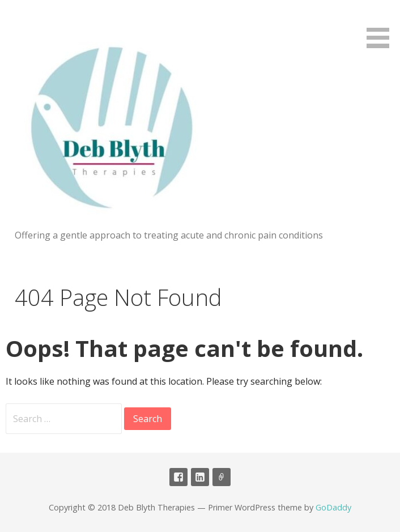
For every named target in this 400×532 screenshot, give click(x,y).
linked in (200, 477)
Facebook (178, 477)
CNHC (222, 477)
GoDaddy (333, 507)
